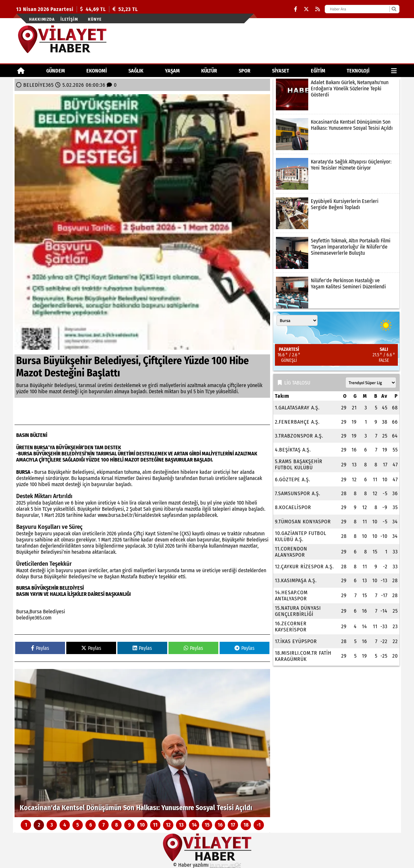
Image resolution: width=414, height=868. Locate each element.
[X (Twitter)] (306, 9)
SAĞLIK (136, 71)
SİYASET (281, 71)
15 (207, 825)
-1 (259, 825)
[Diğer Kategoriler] (394, 71)
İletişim (69, 19)
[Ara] (394, 9)
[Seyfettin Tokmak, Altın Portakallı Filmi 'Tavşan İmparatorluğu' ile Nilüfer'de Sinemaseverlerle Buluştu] (336, 253)
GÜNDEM (56, 71)
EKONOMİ (97, 71)
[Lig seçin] (371, 383)
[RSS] (318, 9)
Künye (95, 19)
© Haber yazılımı (207, 865)
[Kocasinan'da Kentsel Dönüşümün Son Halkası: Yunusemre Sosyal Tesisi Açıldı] (142, 743)
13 (181, 825)
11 (155, 825)
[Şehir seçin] (297, 320)
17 (233, 825)
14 (194, 825)
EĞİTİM (318, 71)
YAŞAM (172, 71)
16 (220, 825)
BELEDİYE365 (38, 85)
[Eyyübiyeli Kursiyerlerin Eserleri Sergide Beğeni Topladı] (336, 213)
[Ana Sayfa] (21, 71)
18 (246, 825)
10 (142, 825)
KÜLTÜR (209, 71)
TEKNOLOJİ (358, 71)
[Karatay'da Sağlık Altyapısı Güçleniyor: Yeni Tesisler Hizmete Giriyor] (336, 174)
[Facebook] (296, 9)
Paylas (40, 648)
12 (168, 825)
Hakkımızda (42, 19)
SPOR (245, 71)
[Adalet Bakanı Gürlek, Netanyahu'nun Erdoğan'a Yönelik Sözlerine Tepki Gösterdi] (336, 95)
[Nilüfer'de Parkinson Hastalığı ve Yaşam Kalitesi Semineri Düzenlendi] (336, 293)
